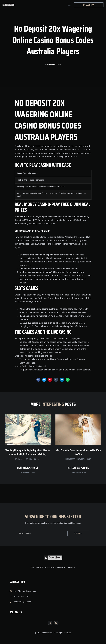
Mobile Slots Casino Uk (28, 468)
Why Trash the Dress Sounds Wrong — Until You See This (78, 452)
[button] (69, 5)
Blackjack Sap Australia (78, 468)
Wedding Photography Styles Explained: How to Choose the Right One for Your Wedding (28, 452)
